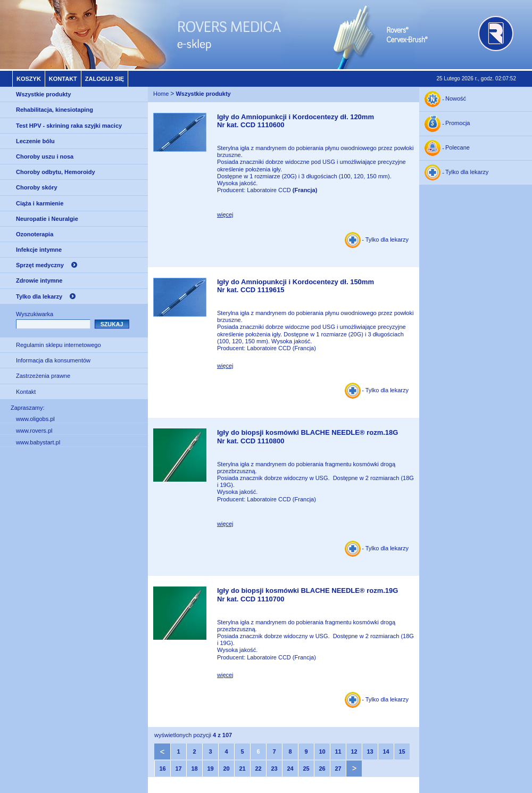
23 (274, 769)
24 (290, 769)
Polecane (458, 148)
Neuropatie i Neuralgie (47, 219)
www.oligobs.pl (35, 419)
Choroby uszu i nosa (45, 156)
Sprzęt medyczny (40, 265)
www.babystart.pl (38, 442)
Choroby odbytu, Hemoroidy (56, 172)
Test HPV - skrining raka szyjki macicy (69, 126)
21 (242, 769)
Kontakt (63, 79)
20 (226, 769)
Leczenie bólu (35, 141)
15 (402, 751)
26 (322, 769)
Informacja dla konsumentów (53, 360)
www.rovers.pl (34, 431)
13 (370, 751)
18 (194, 769)
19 (210, 769)
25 (306, 769)
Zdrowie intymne (39, 280)
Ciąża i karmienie (40, 203)
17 (178, 769)
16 (162, 769)
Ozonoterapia (35, 234)
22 (258, 769)
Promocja (458, 123)
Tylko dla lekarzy (39, 296)
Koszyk (29, 79)
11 (338, 751)
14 (386, 751)
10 (322, 751)
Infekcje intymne (39, 250)
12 (354, 751)
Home (161, 94)
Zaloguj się (105, 79)
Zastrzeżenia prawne (43, 376)
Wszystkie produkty (43, 94)
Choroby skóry (37, 187)
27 (338, 769)
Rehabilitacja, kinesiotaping (55, 110)
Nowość (456, 99)
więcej (225, 214)
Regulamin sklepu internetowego (59, 345)
